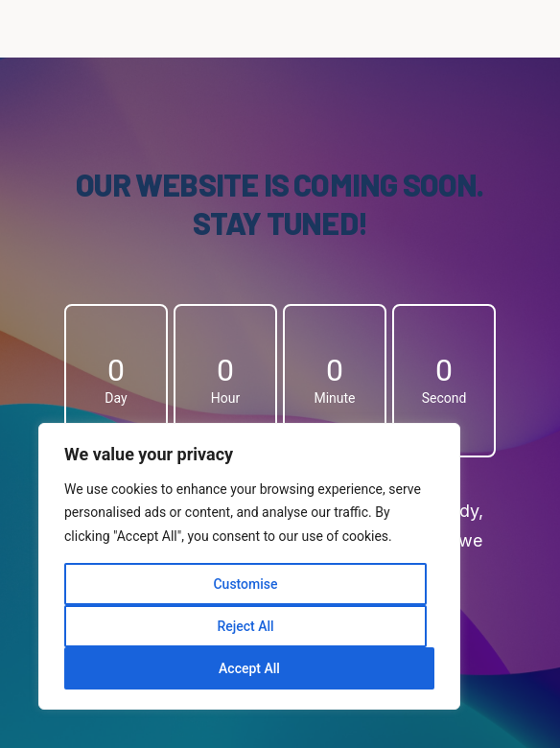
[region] (249, 567)
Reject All (245, 626)
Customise (245, 584)
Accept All (249, 668)
